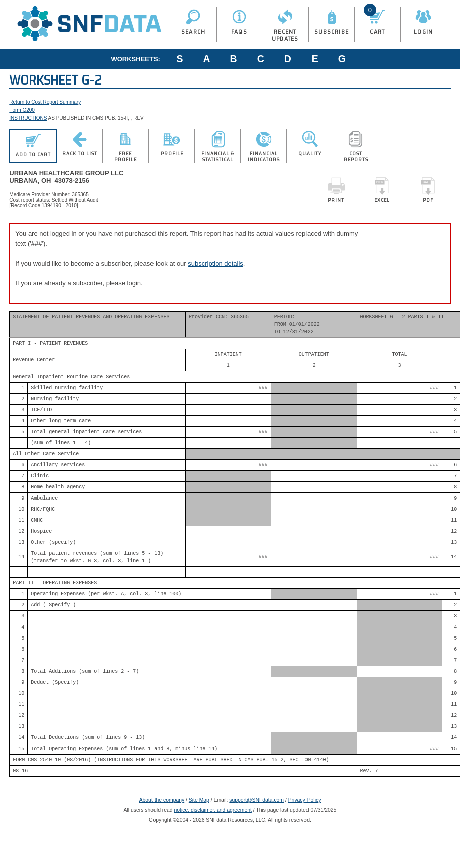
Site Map (199, 800)
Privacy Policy (305, 800)
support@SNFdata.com (257, 800)
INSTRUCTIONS (28, 118)
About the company (162, 800)
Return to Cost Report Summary (45, 102)
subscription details (215, 263)
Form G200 (22, 110)
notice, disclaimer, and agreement (213, 810)
